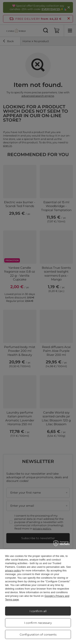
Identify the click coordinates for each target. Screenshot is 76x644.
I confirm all (38, 611)
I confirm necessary (38, 623)
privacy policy (13, 571)
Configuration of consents (38, 635)
